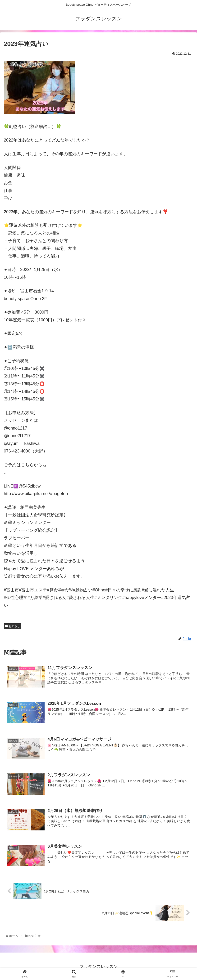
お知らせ (13, 627)
